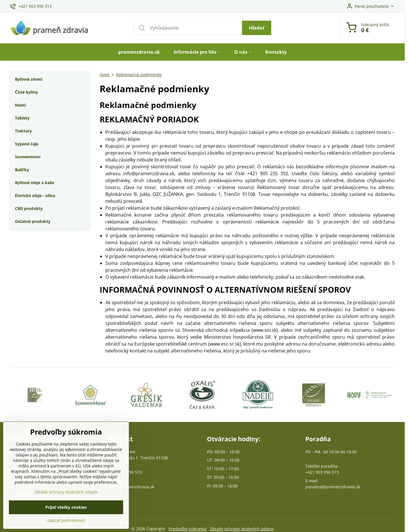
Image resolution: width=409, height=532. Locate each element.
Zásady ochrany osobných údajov (242, 529)
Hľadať (257, 28)
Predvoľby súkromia (187, 529)
